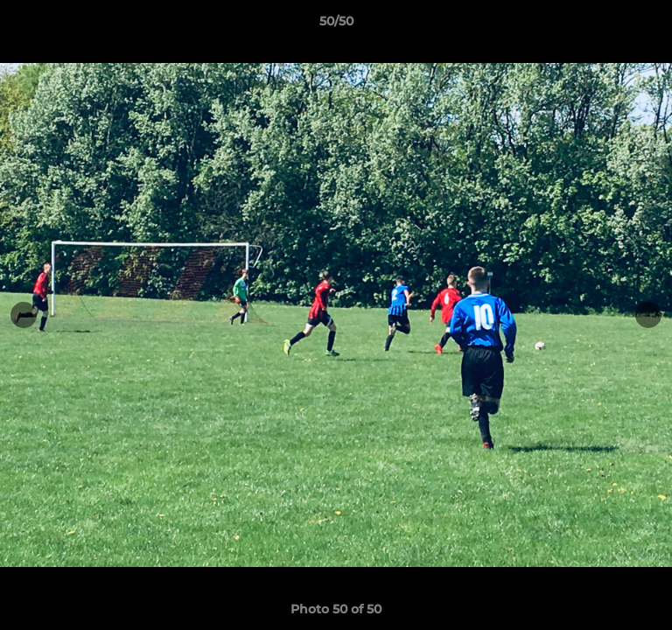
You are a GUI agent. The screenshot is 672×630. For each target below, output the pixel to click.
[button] (651, 25)
